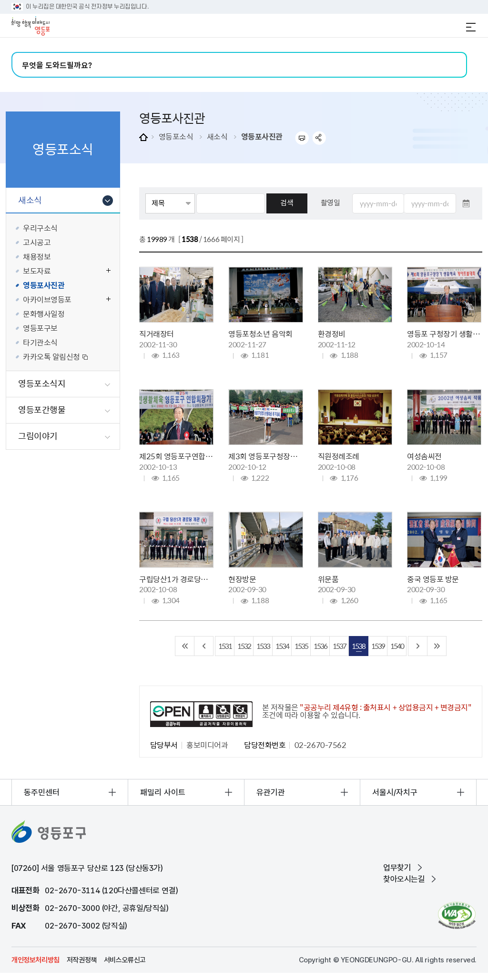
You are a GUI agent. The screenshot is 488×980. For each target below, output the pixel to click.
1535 (301, 646)
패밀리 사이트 (163, 792)
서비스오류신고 (125, 960)
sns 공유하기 (320, 138)
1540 (397, 646)
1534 (282, 646)
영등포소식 (176, 136)
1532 (244, 646)
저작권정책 (82, 960)
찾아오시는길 (404, 879)
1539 (378, 646)
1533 (263, 646)
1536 (320, 646)
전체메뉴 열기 (471, 27)
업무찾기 (397, 868)
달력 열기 (466, 203)
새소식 (217, 136)
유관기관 (271, 792)
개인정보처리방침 (36, 960)
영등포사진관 (262, 136)
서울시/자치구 (395, 792)
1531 (225, 646)
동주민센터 (42, 792)
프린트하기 (302, 138)
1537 (339, 646)
